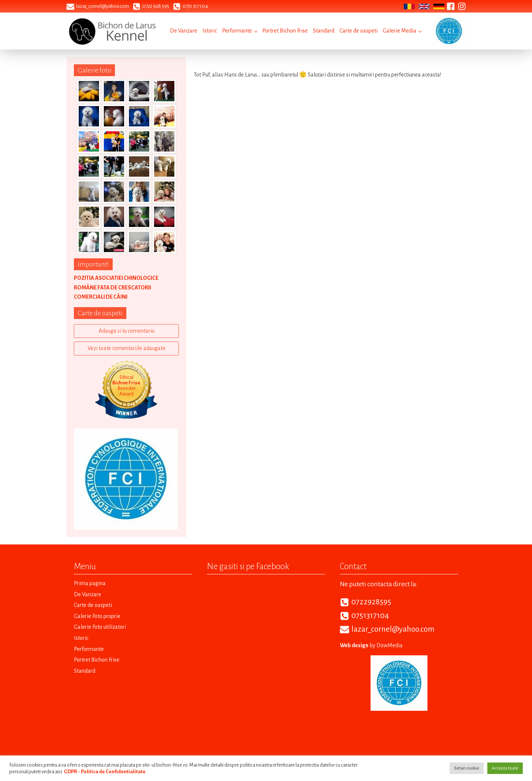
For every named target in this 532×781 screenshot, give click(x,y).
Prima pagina (90, 583)
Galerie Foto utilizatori (100, 627)
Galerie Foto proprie (97, 616)
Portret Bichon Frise (285, 31)
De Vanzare (184, 31)
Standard (324, 31)
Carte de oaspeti (359, 31)
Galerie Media (400, 31)
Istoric (210, 31)
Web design (354, 645)
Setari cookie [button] (467, 768)
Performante (237, 31)
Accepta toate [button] (505, 768)
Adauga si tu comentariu (127, 331)
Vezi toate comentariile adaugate (127, 348)
